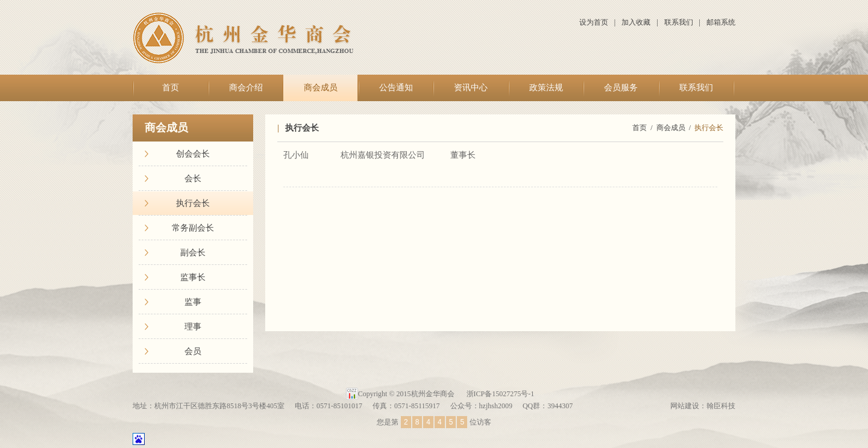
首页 (171, 88)
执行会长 (193, 203)
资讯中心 (471, 88)
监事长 (193, 277)
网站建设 (685, 406)
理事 (193, 327)
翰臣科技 (721, 406)
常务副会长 (193, 228)
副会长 (193, 253)
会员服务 (621, 88)
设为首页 (594, 22)
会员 (193, 351)
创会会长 (193, 154)
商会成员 (321, 88)
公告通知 (396, 88)
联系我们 (679, 22)
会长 (193, 179)
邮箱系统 (721, 22)
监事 (193, 302)
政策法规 (546, 88)
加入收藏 (636, 22)
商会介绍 (246, 88)
